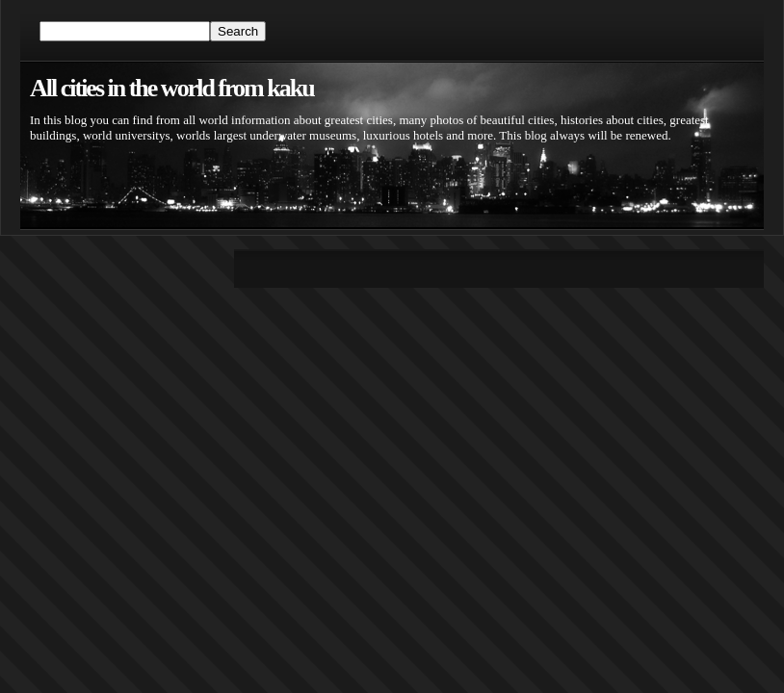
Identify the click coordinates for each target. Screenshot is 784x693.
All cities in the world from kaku (172, 88)
